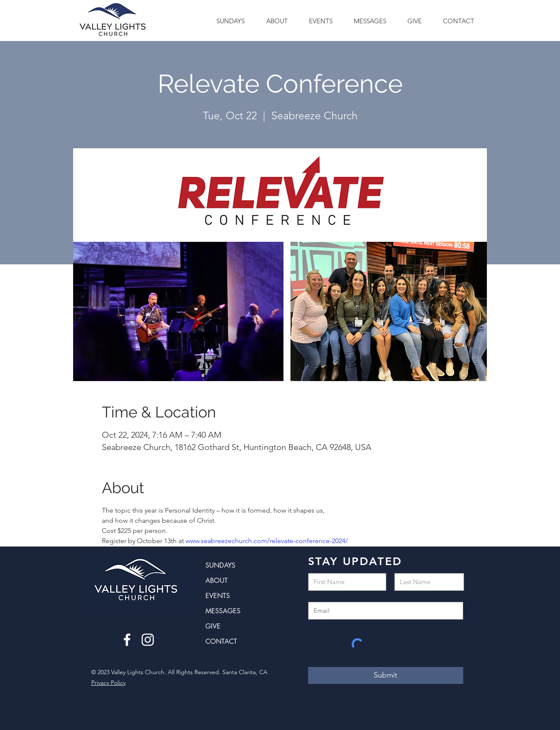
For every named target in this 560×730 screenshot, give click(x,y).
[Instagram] (148, 640)
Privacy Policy (108, 683)
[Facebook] (127, 640)
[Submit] (386, 675)
